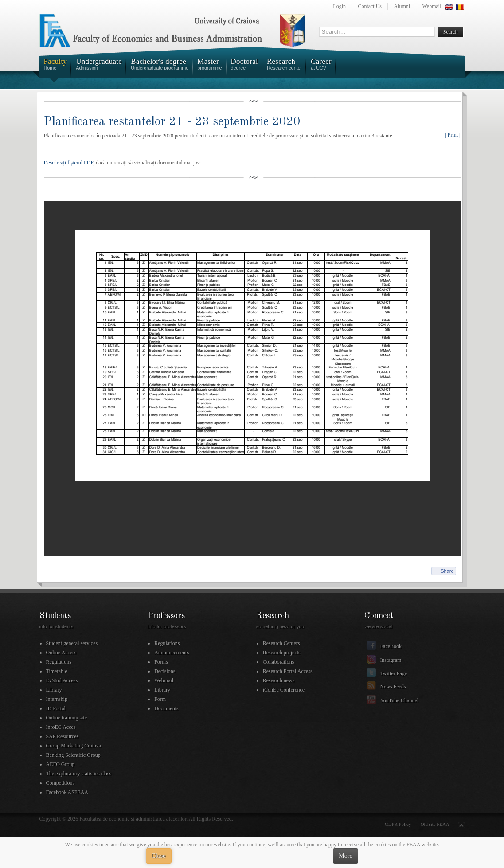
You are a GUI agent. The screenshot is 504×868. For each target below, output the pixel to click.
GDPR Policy (398, 824)
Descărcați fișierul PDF (69, 163)
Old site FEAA (435, 824)
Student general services (72, 643)
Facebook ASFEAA (67, 792)
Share (447, 571)
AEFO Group (61, 764)
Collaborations (279, 662)
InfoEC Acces (61, 727)
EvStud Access (62, 680)
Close (159, 856)
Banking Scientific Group (73, 755)
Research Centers (281, 643)
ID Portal (56, 708)
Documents (166, 708)
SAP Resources (63, 736)
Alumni (402, 6)
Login (339, 6)
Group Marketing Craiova (74, 746)
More (345, 856)
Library (54, 690)
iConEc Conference (284, 690)
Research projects (282, 653)
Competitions (61, 783)
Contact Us (370, 6)
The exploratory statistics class (79, 774)
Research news (279, 680)
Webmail (432, 6)
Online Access (61, 653)
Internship (57, 699)
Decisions (165, 671)
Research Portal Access (288, 671)
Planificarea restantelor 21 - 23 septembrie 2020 (172, 122)
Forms (161, 662)
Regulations (59, 662)
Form (160, 699)
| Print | (453, 135)
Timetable (57, 671)
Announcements (172, 653)
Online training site (67, 718)
